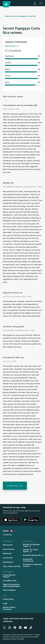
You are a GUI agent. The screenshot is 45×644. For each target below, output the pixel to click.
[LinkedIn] (20, 627)
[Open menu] (41, 3)
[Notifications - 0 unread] (35, 3)
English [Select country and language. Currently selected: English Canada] (9, 531)
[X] (4, 627)
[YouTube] (25, 627)
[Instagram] (10, 627)
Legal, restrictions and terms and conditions (18, 620)
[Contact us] (7, 535)
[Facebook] (15, 627)
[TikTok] (31, 627)
